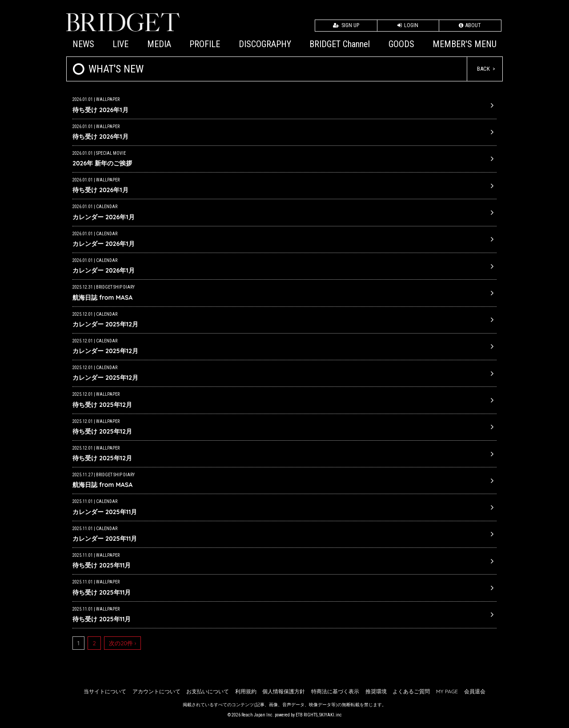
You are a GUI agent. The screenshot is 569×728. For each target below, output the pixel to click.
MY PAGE (447, 691)
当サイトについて (105, 691)
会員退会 (475, 691)
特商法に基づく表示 (335, 691)
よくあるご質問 (411, 691)
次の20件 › (122, 643)
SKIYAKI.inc (331, 715)
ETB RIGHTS (307, 715)
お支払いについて (208, 691)
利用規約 (246, 691)
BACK (483, 69)
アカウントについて (156, 691)
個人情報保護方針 (284, 691)
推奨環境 (376, 691)
